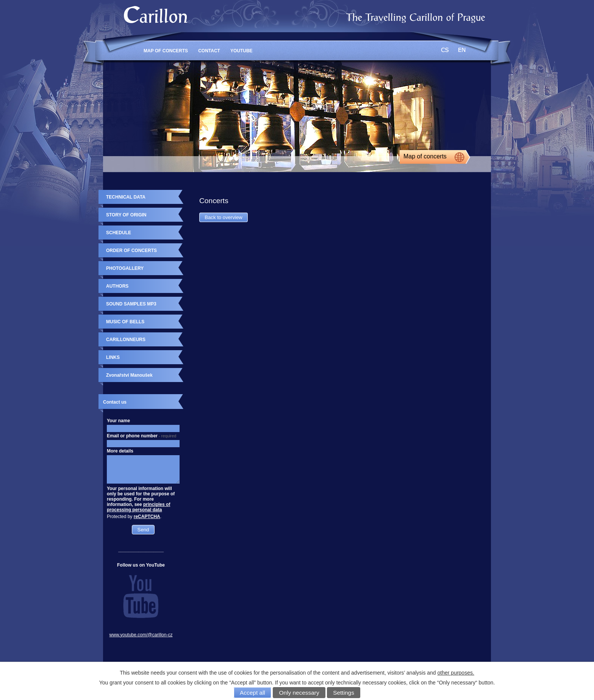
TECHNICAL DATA (126, 197)
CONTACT (209, 51)
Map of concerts (425, 156)
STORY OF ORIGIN (126, 215)
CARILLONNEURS (126, 340)
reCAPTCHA (147, 517)
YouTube (242, 51)
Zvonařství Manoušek (129, 375)
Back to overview (224, 217)
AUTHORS (117, 286)
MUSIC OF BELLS (125, 322)
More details (120, 451)
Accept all (252, 693)
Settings (344, 693)
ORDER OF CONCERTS (131, 251)
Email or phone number (141, 436)
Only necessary (299, 693)
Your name (118, 421)
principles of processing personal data (138, 507)
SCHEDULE (119, 233)
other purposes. (456, 673)
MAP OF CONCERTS (166, 51)
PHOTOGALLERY (125, 268)
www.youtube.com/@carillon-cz (141, 635)
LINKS (113, 357)
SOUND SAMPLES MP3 (131, 304)
